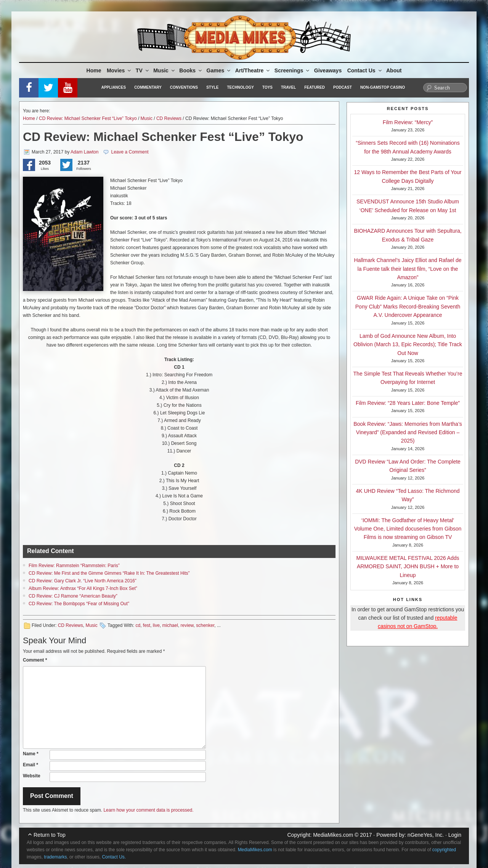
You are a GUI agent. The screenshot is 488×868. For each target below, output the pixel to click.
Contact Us (365, 70)
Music (165, 70)
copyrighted (444, 850)
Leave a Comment (130, 152)
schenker (205, 625)
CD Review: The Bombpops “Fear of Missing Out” (79, 604)
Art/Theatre (253, 70)
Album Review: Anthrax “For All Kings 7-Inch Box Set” (83, 588)
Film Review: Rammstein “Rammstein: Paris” (74, 566)
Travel (288, 87)
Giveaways (328, 70)
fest (147, 625)
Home (94, 70)
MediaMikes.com (333, 835)
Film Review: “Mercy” (408, 122)
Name (31, 754)
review (187, 625)
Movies (119, 70)
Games (219, 70)
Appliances (114, 87)
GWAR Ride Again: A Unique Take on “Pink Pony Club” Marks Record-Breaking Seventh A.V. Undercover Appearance (408, 306)
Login (455, 835)
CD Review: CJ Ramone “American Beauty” (73, 596)
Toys (267, 87)
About (394, 70)
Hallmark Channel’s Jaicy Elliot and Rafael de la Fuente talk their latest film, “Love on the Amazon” (408, 269)
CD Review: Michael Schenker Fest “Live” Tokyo (88, 118)
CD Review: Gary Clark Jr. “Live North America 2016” (83, 581)
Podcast (343, 87)
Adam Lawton (84, 152)
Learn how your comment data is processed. (148, 810)
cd (138, 625)
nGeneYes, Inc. (426, 835)
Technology (240, 87)
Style (212, 87)
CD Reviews (169, 118)
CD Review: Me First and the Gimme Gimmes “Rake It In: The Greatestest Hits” (109, 573)
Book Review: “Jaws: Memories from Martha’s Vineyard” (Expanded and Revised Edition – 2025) (408, 432)
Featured (315, 87)
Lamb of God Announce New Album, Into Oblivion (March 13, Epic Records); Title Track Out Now (408, 344)
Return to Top (50, 835)
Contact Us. (114, 857)
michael (170, 625)
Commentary (148, 87)
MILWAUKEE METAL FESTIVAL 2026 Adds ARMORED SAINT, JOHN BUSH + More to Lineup (408, 567)
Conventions (184, 87)
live (156, 625)
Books (191, 70)
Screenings (292, 70)
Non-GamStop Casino (383, 87)
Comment (35, 660)
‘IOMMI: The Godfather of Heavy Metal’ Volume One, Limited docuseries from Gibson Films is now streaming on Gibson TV (408, 529)
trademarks (55, 857)
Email (30, 765)
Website (32, 776)
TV (143, 70)
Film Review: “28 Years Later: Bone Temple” (408, 403)
